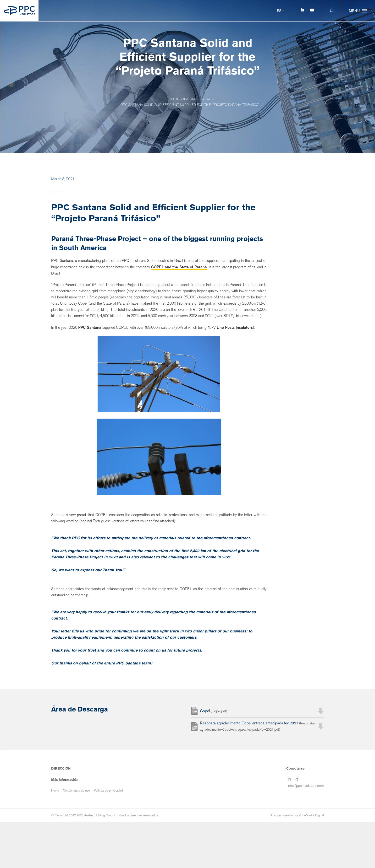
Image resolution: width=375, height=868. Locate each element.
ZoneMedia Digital (311, 861)
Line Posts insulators (235, 327)
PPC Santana (90, 327)
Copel (213, 758)
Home (55, 837)
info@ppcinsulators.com (306, 831)
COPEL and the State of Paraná (179, 267)
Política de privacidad (108, 837)
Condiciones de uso (76, 837)
